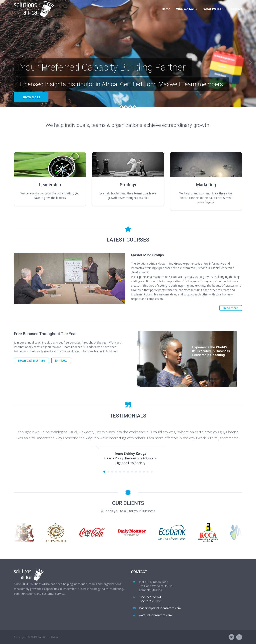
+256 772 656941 (150, 597)
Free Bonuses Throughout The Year (45, 334)
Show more (31, 97)
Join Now (61, 360)
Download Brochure (31, 360)
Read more (231, 308)
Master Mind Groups (147, 255)
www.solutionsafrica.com (155, 615)
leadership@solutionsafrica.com (160, 608)
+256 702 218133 (150, 601)
